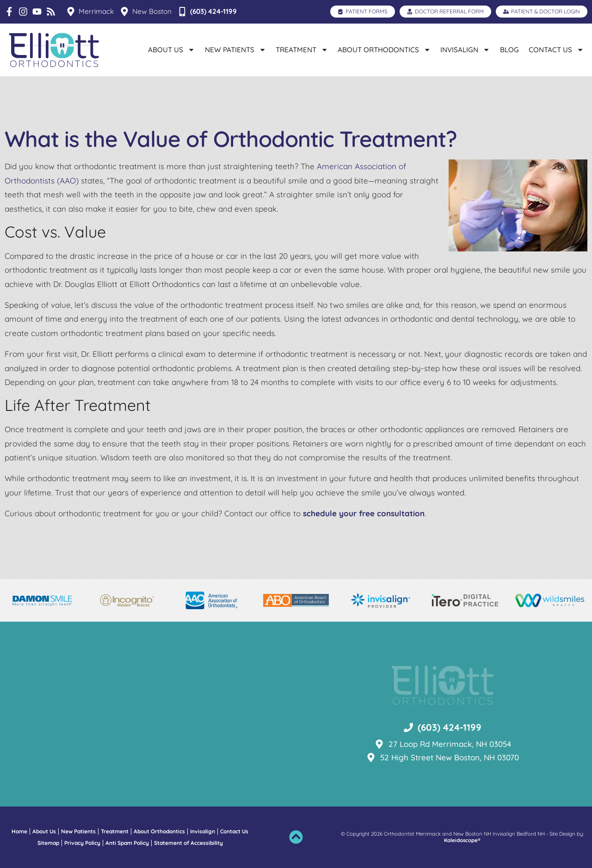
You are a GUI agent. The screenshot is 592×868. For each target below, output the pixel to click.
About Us (171, 50)
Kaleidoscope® (462, 840)
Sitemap (48, 843)
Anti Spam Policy (127, 843)
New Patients (235, 50)
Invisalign (465, 50)
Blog (509, 50)
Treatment (302, 50)
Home (19, 831)
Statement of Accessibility (188, 843)
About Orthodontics (384, 50)
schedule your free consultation (364, 513)
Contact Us (556, 50)
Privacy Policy (82, 843)
